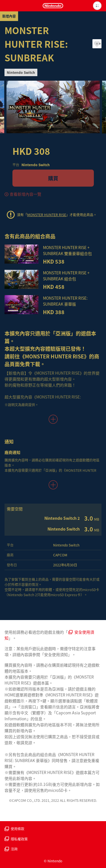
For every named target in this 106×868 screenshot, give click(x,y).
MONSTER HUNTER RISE (47, 215)
